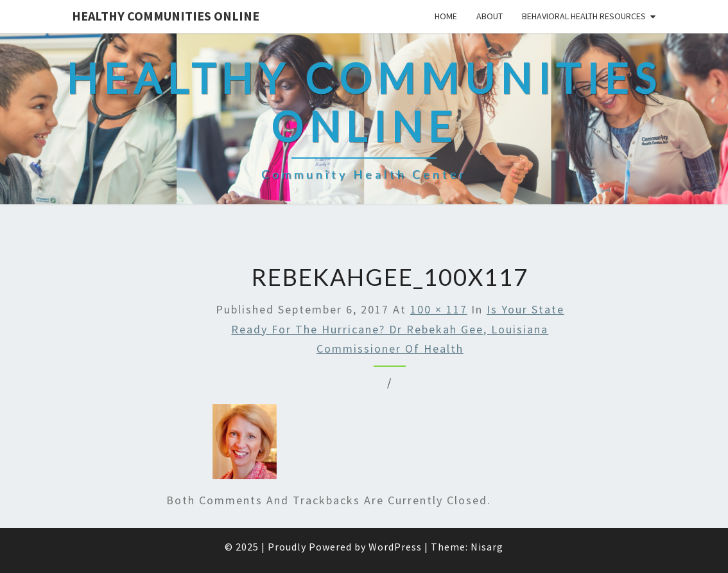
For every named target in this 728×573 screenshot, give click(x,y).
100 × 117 (439, 309)
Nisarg (487, 547)
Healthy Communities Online (166, 16)
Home (446, 16)
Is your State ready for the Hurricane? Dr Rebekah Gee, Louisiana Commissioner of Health (398, 329)
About (490, 16)
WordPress (395, 547)
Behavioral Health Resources (584, 16)
